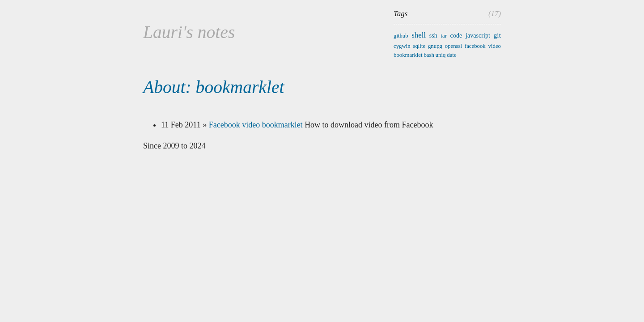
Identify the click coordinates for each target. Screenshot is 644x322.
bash (429, 55)
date (451, 55)
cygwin (402, 46)
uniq (441, 55)
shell (419, 35)
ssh (433, 35)
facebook (475, 46)
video (495, 46)
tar (444, 36)
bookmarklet (408, 55)
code (456, 35)
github (401, 36)
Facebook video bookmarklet (256, 125)
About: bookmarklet (214, 87)
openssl (453, 46)
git (497, 35)
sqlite (419, 46)
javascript (478, 35)
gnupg (435, 46)
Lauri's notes (189, 32)
